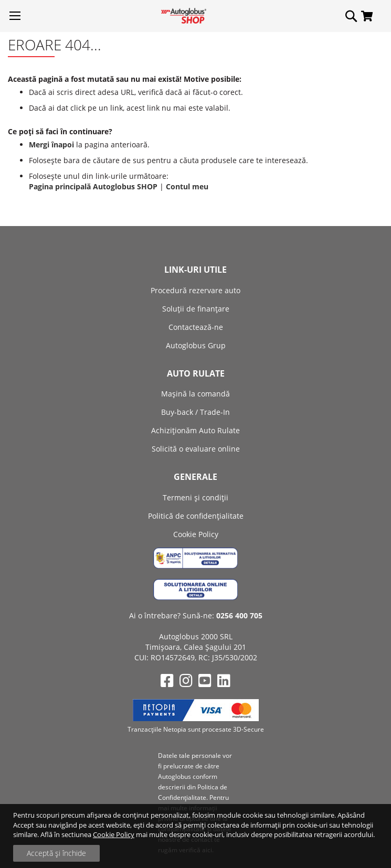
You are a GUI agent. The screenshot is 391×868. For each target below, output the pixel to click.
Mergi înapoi (51, 144)
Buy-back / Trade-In (195, 412)
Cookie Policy (114, 834)
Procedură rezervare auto (195, 290)
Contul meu (187, 186)
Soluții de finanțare (196, 309)
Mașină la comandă (195, 394)
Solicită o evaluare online (196, 449)
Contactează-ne (196, 327)
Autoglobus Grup (196, 345)
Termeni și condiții (195, 497)
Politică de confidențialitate (196, 516)
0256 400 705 (239, 615)
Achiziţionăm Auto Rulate (195, 430)
